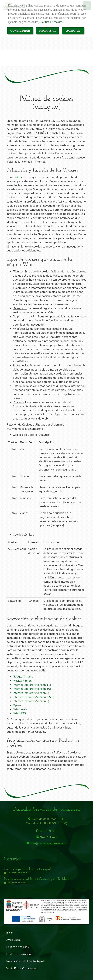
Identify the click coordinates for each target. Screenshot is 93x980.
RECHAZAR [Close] (47, 31)
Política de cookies (51, 22)
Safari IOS (19, 713)
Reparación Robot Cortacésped (25, 961)
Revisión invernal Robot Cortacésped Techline (37, 879)
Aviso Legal (13, 940)
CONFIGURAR (20, 31)
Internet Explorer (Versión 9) (31, 693)
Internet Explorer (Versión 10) (32, 689)
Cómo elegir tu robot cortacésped (28, 869)
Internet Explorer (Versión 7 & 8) (34, 697)
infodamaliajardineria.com (49, 843)
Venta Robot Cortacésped (22, 968)
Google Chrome (23, 677)
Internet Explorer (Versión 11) (32, 685)
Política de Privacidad (19, 954)
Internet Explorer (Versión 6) (31, 701)
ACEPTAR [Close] (73, 31)
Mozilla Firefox (22, 681)
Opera (17, 705)
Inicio (9, 933)
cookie (17, 177)
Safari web (20, 709)
